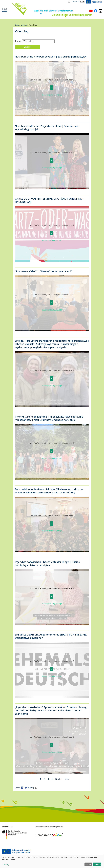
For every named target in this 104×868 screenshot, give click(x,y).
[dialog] (52, 861)
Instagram (101, 11)
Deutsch (75, 1)
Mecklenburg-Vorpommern (79, 832)
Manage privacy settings (52, 95)
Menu (101, 7)
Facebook (96, 11)
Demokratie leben (49, 831)
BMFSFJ (14, 833)
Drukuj (33, 788)
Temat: (18, 41)
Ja (52, 88)
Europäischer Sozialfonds (16, 851)
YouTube (91, 11)
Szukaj (69, 2)
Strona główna (21, 25)
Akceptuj (97, 864)
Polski (82, 1)
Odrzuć (88, 864)
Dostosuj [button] (5, 864)
